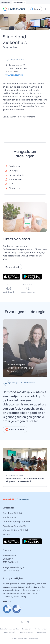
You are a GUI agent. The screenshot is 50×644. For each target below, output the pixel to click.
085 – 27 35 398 (11, 571)
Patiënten (6, 3)
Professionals (19, 3)
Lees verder (8, 601)
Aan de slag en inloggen (15, 526)
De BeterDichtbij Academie (17, 522)
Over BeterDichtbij (12, 513)
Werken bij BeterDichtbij (15, 530)
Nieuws (6, 535)
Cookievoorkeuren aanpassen (41, 631)
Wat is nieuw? (10, 517)
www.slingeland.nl (15, 75)
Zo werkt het (12, 267)
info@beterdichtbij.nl (14, 567)
